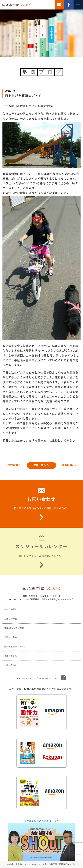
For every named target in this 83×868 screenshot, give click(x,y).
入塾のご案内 (11, 637)
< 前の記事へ (13, 465)
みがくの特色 (11, 619)
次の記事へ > (70, 465)
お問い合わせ (11, 665)
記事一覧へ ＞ (41, 465)
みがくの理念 (11, 609)
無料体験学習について (15, 647)
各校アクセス (11, 656)
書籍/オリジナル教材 (14, 628)
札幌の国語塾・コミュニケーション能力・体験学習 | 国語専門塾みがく (43, 864)
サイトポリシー (24, 678)
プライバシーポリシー (46, 678)
